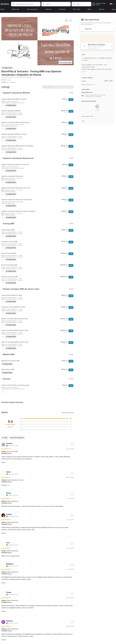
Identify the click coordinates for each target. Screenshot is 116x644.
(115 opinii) (8, 80)
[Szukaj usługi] (58, 87)
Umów (71, 100)
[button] (26, 4)
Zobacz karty (88, 29)
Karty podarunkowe (92, 20)
